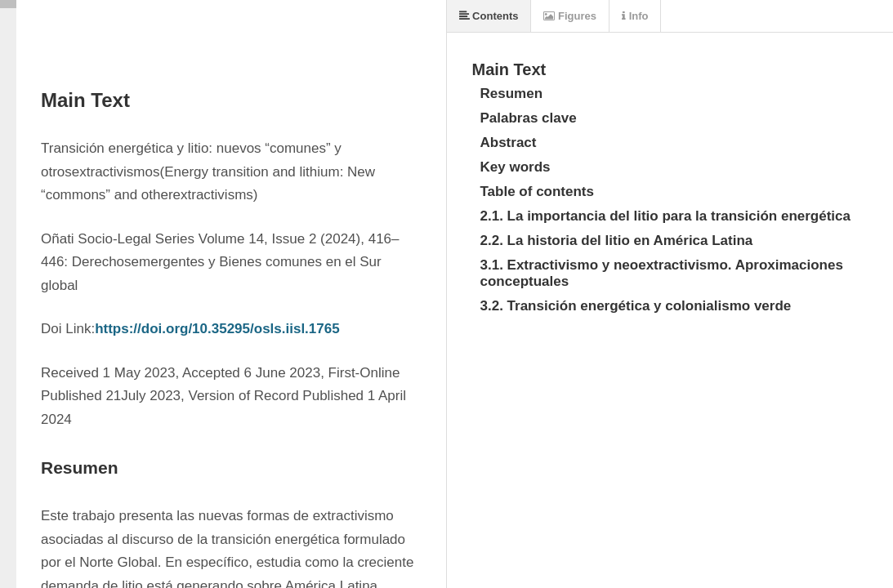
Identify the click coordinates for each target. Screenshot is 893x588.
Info (635, 16)
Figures (570, 16)
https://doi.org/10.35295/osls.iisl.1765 (217, 329)
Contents (489, 16)
